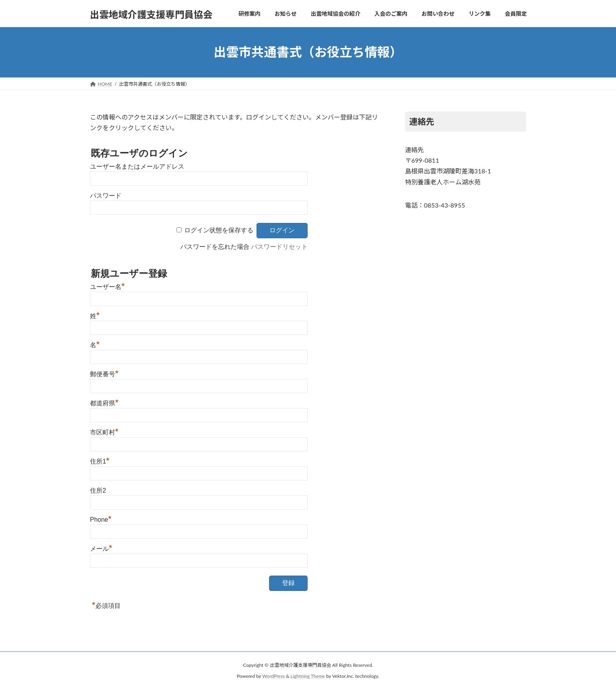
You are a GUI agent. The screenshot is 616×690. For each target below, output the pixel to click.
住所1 (100, 461)
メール (101, 549)
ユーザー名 (107, 287)
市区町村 (104, 432)
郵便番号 (104, 374)
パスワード (106, 196)
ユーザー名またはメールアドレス (137, 167)
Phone (101, 520)
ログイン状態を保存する (219, 230)
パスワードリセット (279, 247)
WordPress (274, 676)
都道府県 (104, 403)
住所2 (98, 490)
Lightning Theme (308, 676)
